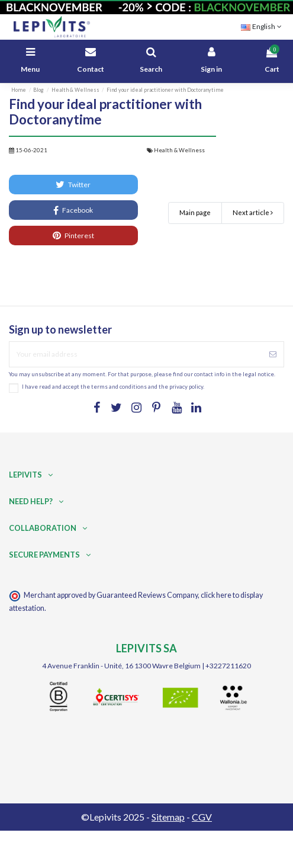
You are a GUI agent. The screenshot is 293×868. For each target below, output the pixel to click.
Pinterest (73, 235)
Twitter (73, 184)
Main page (195, 212)
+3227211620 (228, 666)
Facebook (73, 210)
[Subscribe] (273, 354)
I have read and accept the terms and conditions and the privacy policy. (113, 387)
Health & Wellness (179, 150)
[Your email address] (136, 354)
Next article (253, 212)
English (263, 26)
